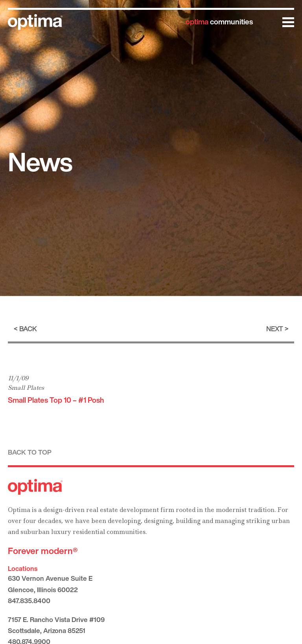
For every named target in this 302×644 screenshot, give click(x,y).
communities (219, 22)
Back (28, 329)
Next (274, 329)
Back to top (30, 452)
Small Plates (26, 388)
